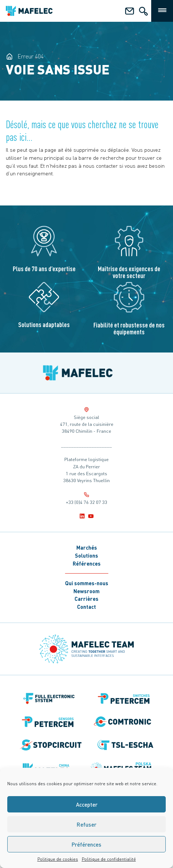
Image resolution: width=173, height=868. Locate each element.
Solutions (86, 555)
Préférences (86, 844)
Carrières (86, 599)
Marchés (87, 547)
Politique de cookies (58, 859)
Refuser (86, 824)
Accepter (87, 804)
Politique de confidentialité (109, 859)
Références (87, 563)
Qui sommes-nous (87, 583)
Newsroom (86, 591)
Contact (86, 607)
